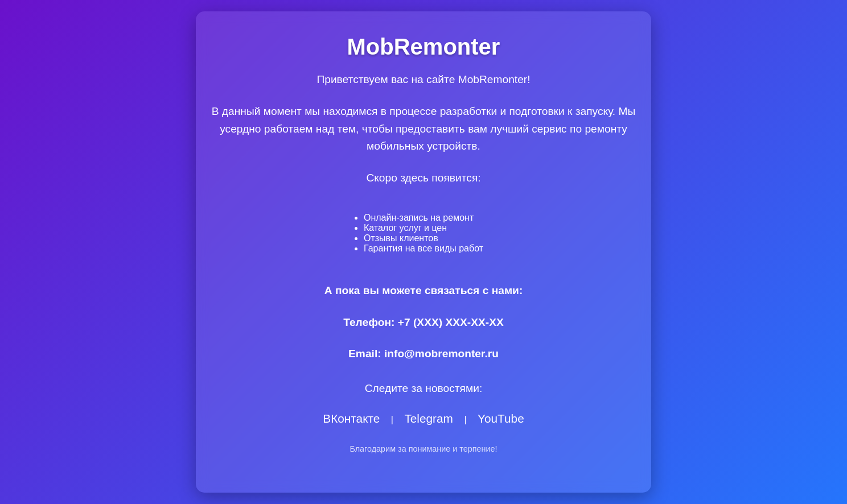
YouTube (501, 418)
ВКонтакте (351, 418)
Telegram (429, 418)
